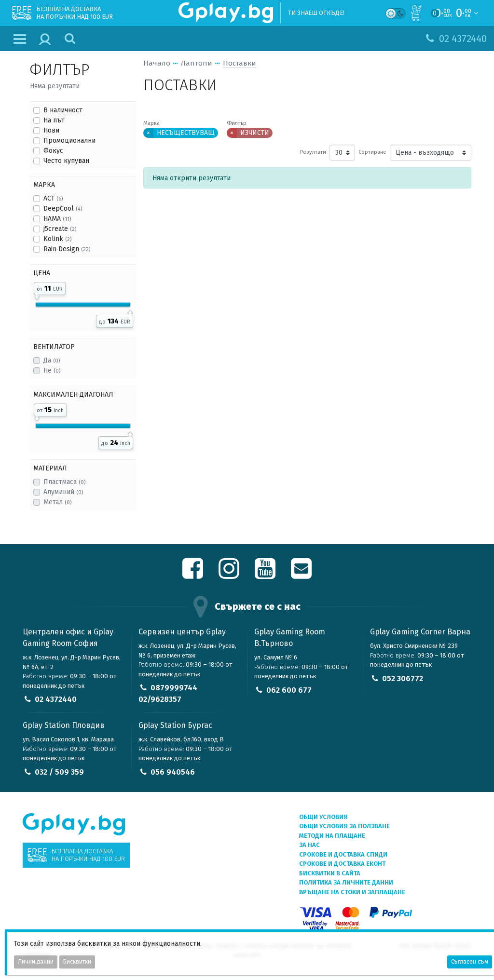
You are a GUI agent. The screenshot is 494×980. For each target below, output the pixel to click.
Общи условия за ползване (344, 826)
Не (52, 370)
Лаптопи (197, 63)
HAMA (57, 219)
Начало (157, 63)
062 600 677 (289, 690)
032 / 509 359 (59, 772)
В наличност (63, 110)
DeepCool (63, 208)
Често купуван (66, 161)
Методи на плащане (332, 836)
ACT (53, 198)
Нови (51, 130)
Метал (57, 502)
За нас (309, 845)
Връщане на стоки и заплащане (352, 892)
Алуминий (63, 492)
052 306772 (403, 678)
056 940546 (173, 772)
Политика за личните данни (346, 882)
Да (52, 360)
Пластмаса (64, 482)
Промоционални (69, 141)
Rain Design (67, 249)
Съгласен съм (470, 962)
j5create (60, 229)
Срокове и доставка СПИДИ (343, 854)
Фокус (53, 151)
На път (54, 120)
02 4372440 (56, 699)
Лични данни (36, 962)
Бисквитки (77, 962)
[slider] (37, 295)
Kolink (57, 239)
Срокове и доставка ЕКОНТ (342, 864)
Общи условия (323, 817)
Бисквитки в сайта (330, 873)
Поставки (240, 63)
